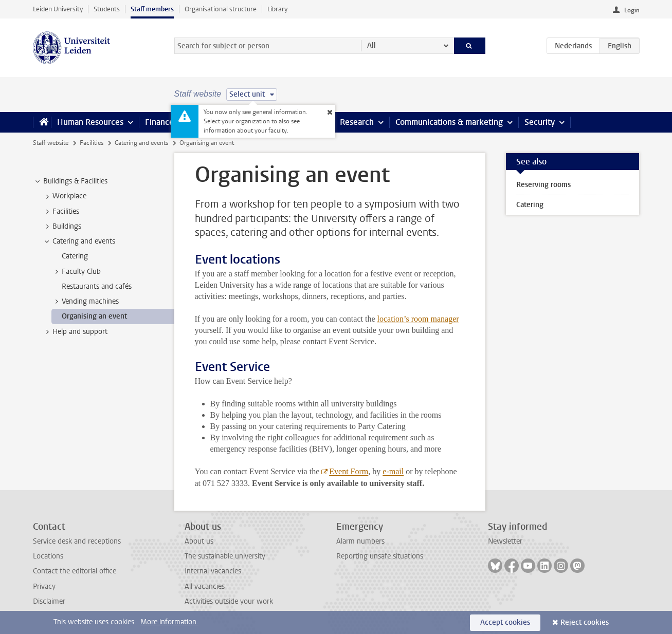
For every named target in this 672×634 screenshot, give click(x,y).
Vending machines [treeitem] (85, 302)
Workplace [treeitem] (65, 196)
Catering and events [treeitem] (79, 241)
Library (277, 9)
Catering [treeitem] (75, 256)
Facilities (92, 143)
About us (199, 541)
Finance (159, 122)
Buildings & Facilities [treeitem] (70, 181)
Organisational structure (221, 9)
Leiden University (58, 9)
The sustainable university (225, 556)
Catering (530, 205)
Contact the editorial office (75, 571)
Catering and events (141, 143)
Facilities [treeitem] (61, 212)
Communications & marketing (449, 122)
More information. (169, 622)
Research (357, 122)
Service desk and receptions (77, 541)
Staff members (152, 9)
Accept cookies (505, 622)
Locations (48, 556)
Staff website (51, 143)
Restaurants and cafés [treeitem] (97, 286)
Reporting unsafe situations (380, 556)
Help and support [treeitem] (75, 332)
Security (540, 122)
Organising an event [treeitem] (94, 316)
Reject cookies (585, 622)
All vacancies (205, 586)
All (371, 45)
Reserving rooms (543, 185)
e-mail (393, 471)
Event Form (349, 471)
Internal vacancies (213, 571)
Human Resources (90, 122)
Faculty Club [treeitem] (76, 272)
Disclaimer (49, 601)
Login (632, 10)
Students (107, 9)
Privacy (44, 586)
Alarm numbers (360, 541)
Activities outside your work (229, 601)
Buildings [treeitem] (62, 227)
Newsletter (505, 541)
